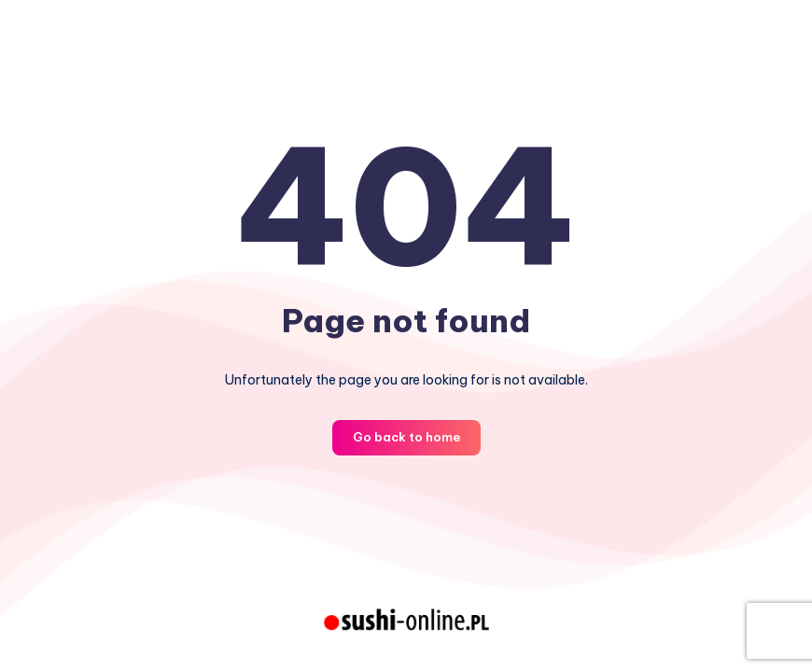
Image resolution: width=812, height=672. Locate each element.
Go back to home (406, 437)
